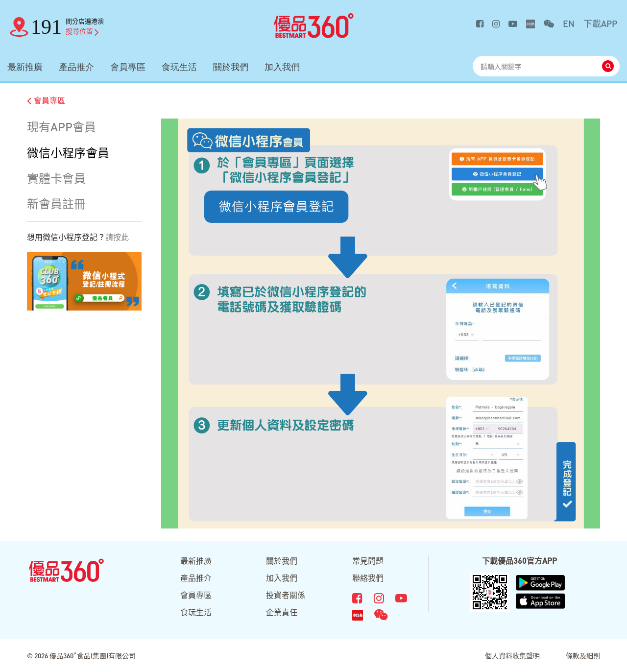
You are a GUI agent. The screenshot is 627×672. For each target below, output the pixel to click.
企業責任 (282, 612)
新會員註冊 (56, 204)
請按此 (117, 237)
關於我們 (231, 67)
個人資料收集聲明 (512, 655)
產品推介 (76, 67)
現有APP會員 (61, 127)
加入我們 (282, 67)
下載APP (600, 23)
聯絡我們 (368, 578)
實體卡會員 (56, 178)
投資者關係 (286, 595)
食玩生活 (179, 67)
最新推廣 (25, 67)
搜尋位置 (82, 31)
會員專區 (128, 67)
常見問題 (368, 561)
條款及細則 (583, 655)
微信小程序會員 (68, 153)
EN (569, 23)
